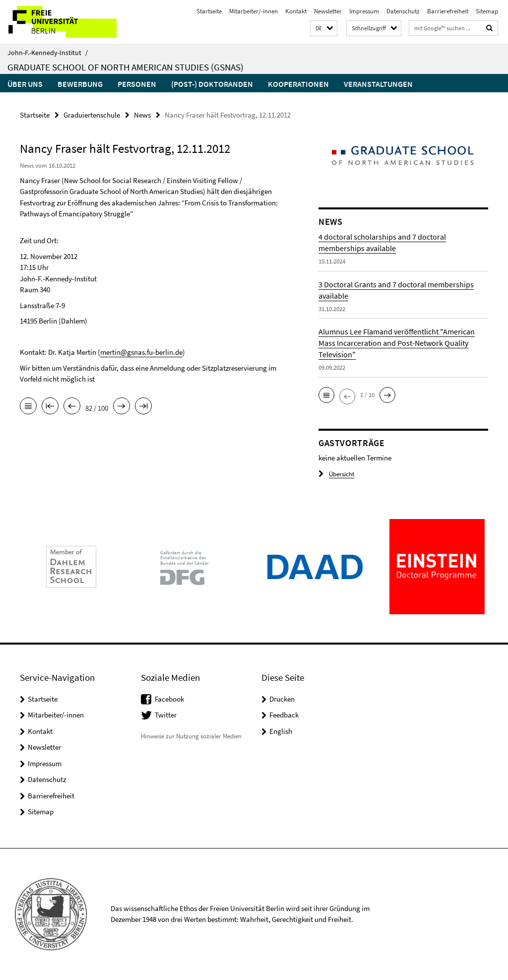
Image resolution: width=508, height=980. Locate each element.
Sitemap (487, 11)
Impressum (364, 11)
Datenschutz (403, 11)
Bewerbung (80, 84)
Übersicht (336, 474)
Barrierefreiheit (448, 11)
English (281, 731)
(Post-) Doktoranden (212, 84)
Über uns (25, 84)
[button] (324, 29)
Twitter (166, 715)
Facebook (169, 699)
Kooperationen (298, 84)
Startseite (209, 11)
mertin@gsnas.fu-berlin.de (141, 352)
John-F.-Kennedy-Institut (48, 53)
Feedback (284, 715)
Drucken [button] (282, 699)
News (142, 115)
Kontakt (296, 11)
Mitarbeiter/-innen (254, 11)
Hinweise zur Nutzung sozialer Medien (191, 736)
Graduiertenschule (92, 115)
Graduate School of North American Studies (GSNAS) (126, 67)
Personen (137, 84)
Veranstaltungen (378, 84)
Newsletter (328, 11)
